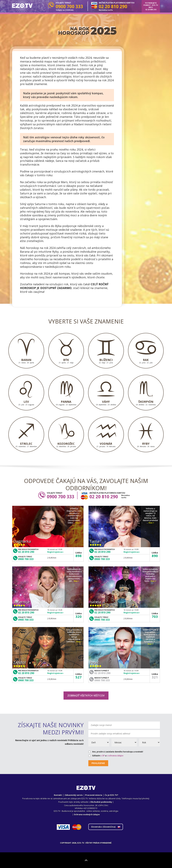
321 (155, 677)
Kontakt (58, 795)
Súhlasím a (106, 756)
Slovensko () (106, 827)
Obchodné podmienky (101, 802)
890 (155, 556)
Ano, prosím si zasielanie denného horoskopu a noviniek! (116, 752)
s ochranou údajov (115, 756)
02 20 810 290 (26, 552)
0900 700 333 (26, 559)
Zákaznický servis (74, 795)
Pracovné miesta (94, 795)
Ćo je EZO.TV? (111, 795)
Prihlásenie (98, 763)
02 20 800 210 (151, 10)
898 (79, 556)
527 (79, 677)
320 (79, 616)
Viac (78, 523)
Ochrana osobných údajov (87, 815)
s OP (103, 756)
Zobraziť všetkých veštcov (86, 696)
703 (155, 616)
